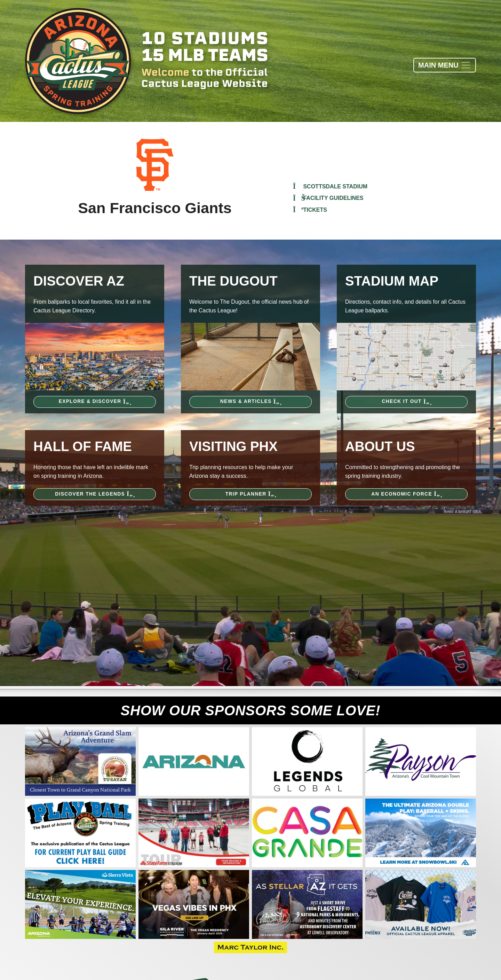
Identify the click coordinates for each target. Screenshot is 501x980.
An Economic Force (406, 494)
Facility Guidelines (328, 198)
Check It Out (407, 401)
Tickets (310, 210)
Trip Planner (251, 494)
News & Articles (250, 401)
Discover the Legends (95, 494)
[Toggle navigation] (445, 65)
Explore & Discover (95, 401)
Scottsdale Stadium (330, 186)
